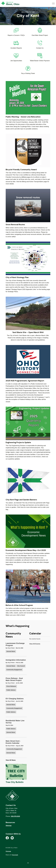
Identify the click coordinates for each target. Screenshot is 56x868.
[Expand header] (53, 3)
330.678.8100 (15, 816)
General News (11, 651)
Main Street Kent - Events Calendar (13, 742)
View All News (11, 760)
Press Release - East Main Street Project (14, 679)
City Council (21, 666)
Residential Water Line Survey (15, 722)
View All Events (35, 644)
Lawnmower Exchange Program (15, 644)
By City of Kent (10, 648)
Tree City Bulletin (15, 782)
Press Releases (11, 686)
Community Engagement (14, 670)
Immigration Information (16, 660)
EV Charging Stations (15, 699)
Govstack (15, 855)
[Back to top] (28, 863)
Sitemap (9, 826)
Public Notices (11, 690)
